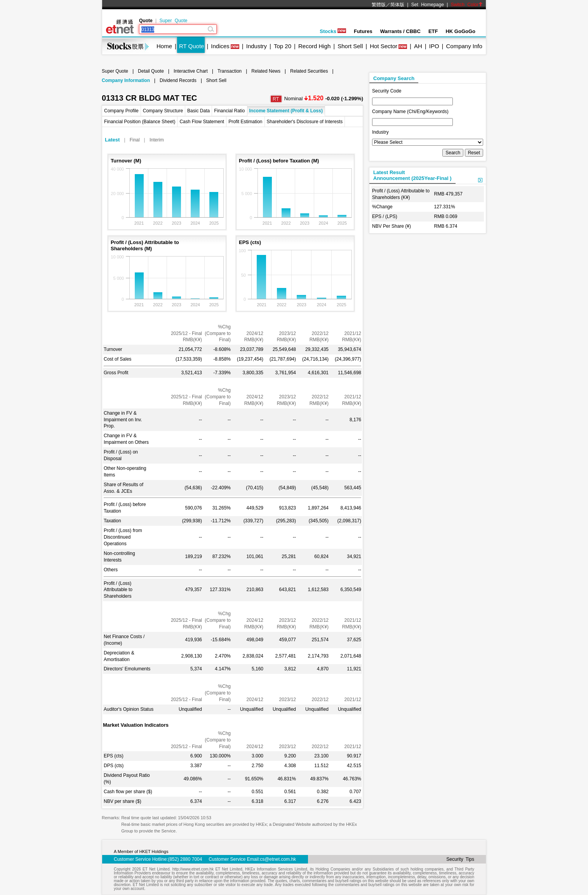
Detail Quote (151, 71)
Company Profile (121, 111)
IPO (434, 46)
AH (418, 46)
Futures (363, 31)
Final (135, 140)
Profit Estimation (245, 122)
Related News (266, 71)
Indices (220, 46)
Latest (112, 140)
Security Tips (460, 859)
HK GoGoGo (460, 31)
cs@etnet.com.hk (278, 859)
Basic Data (198, 111)
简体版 (397, 5)
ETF (433, 31)
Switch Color (467, 5)
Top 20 (283, 46)
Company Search (394, 78)
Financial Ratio (229, 111)
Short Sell (350, 46)
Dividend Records (178, 80)
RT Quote (191, 46)
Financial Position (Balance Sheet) (140, 122)
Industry (257, 46)
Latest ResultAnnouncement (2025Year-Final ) (412, 175)
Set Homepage (428, 5)
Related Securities (309, 71)
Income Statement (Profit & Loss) (286, 111)
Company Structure (163, 111)
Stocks (333, 31)
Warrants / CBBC (400, 31)
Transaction (230, 71)
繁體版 (379, 5)
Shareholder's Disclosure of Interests (305, 122)
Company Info (464, 46)
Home (164, 46)
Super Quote (173, 21)
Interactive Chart (191, 71)
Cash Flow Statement (202, 122)
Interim (157, 140)
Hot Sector (384, 46)
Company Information (126, 80)
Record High (314, 46)
